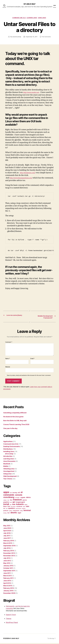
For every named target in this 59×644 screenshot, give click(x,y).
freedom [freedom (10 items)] (17, 501)
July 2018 (7, 534)
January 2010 (8, 592)
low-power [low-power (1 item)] (13, 508)
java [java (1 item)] (11, 506)
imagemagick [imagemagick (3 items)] (20, 503)
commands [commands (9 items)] (9, 496)
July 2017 (7, 537)
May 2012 (7, 564)
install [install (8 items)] (6, 505)
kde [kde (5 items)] (14, 505)
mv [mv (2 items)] (4, 509)
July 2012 (7, 559)
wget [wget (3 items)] (19, 514)
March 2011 (8, 577)
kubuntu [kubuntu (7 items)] (20, 505)
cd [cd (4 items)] (19, 493)
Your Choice (8, 480)
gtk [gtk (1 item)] (11, 503)
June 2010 (7, 582)
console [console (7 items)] (19, 496)
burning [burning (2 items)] (15, 493)
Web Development (10, 477)
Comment (9, 343)
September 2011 (9, 572)
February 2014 (9, 552)
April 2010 (7, 584)
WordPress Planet (12, 623)
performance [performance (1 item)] (19, 509)
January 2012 (8, 567)
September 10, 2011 (32, 37)
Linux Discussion (9, 462)
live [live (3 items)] (9, 507)
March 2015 (8, 544)
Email (32, 359)
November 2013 (9, 557)
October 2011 (8, 569)
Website (8, 368)
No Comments (47, 37)
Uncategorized (9, 472)
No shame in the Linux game (13, 418)
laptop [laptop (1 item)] (26, 506)
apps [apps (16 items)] (6, 493)
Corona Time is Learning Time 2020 (16, 425)
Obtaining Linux (9, 470)
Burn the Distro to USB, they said (15, 421)
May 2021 (7, 527)
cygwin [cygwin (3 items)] (23, 498)
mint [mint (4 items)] (27, 507)
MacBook (7, 465)
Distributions (8, 450)
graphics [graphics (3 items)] (6, 503)
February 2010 (9, 589)
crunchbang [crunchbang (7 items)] (9, 498)
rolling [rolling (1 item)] (21, 512)
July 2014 (7, 549)
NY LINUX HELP (29, 4)
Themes (9, 619)
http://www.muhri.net (32, 93)
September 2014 (9, 547)
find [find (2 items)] (11, 501)
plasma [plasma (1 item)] (24, 509)
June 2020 (7, 529)
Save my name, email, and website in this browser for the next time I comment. (29, 376)
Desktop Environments (12, 447)
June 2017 (7, 539)
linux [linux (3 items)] (5, 507)
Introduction (8, 457)
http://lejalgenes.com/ (29, 173)
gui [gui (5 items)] (14, 503)
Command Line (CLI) (18, 18)
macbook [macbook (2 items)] (19, 507)
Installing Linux (9, 452)
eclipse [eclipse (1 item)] (5, 501)
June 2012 (7, 562)
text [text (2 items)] (8, 514)
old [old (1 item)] (7, 509)
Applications (8, 442)
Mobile (6, 467)
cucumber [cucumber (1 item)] (17, 499)
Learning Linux (32, 18)
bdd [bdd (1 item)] (11, 494)
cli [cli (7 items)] (22, 493)
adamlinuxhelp (16, 37)
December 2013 (9, 554)
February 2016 (9, 542)
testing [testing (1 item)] (5, 514)
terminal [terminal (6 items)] (27, 511)
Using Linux (44, 18)
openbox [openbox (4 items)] (11, 509)
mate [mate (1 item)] (24, 508)
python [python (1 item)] (11, 512)
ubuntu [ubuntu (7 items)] (14, 513)
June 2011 (7, 574)
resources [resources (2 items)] (16, 511)
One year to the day (10, 429)
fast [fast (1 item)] (8, 501)
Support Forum (11, 616)
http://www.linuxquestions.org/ (22, 179)
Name (8, 359)
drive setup (9, 455)
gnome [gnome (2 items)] (25, 501)
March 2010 (8, 587)
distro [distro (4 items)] (28, 498)
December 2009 (9, 594)
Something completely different (15, 414)
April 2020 (7, 532)
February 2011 (8, 579)
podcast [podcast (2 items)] (6, 511)
